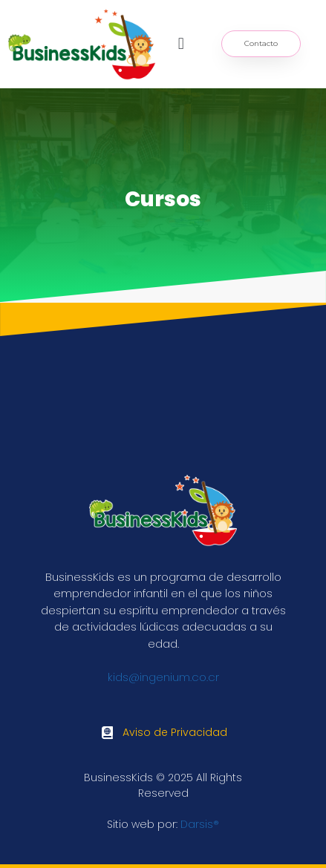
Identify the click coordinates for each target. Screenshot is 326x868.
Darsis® (200, 824)
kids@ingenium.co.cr (163, 677)
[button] (181, 44)
